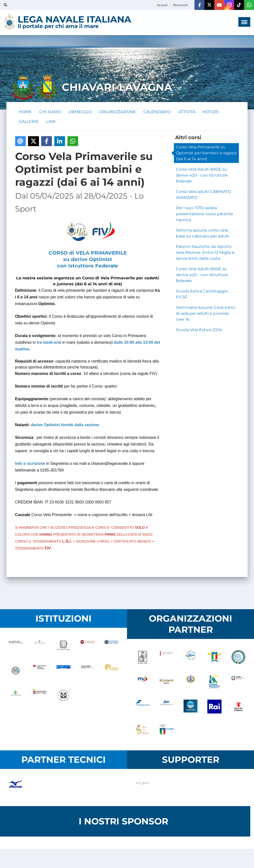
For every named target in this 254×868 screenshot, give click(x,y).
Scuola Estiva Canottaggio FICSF (202, 295)
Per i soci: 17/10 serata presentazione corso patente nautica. (205, 214)
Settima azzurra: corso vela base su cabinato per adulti (203, 234)
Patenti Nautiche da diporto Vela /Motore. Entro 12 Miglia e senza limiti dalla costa (205, 253)
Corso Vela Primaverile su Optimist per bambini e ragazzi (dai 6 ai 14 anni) (206, 153)
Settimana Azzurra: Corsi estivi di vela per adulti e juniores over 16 (206, 314)
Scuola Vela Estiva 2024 (199, 330)
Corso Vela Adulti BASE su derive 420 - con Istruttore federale (202, 176)
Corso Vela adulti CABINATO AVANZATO (203, 195)
